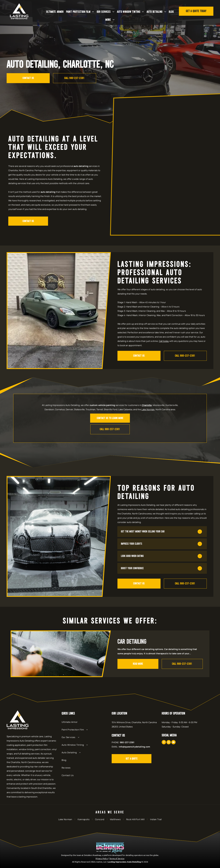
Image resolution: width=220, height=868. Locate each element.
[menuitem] (55, 12)
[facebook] (164, 743)
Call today (164, 341)
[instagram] (169, 743)
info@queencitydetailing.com (134, 747)
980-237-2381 (127, 742)
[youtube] (173, 743)
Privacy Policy (102, 858)
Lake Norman (148, 409)
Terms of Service (117, 858)
